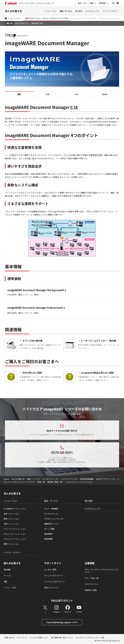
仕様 (76, 94)
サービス (7, 576)
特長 (48, 94)
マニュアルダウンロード (54, 576)
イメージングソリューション (15, 529)
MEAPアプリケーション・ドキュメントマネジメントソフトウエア (47, 18)
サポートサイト (53, 563)
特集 (5, 582)
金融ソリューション (11, 514)
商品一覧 (9, 23)
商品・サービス (66, 11)
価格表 (105, 94)
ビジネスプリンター (14, 18)
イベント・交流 (10, 588)
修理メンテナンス (51, 588)
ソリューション (50, 11)
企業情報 (90, 563)
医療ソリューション (11, 519)
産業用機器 (48, 539)
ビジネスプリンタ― (52, 514)
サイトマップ (22, 637)
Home (6, 479)
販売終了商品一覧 (55, 482)
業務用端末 (48, 534)
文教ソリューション (11, 524)
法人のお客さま (13, 11)
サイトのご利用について (39, 637)
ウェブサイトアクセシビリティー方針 (90, 637)
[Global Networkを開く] (118, 3)
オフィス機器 (49, 529)
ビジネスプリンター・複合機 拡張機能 (78, 479)
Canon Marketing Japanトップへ (62, 622)
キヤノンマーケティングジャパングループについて (102, 571)
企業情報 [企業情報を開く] (102, 3)
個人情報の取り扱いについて (62, 637)
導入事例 (79, 11)
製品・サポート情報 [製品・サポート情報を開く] (86, 3)
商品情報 (7, 570)
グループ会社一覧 (92, 578)
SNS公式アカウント (62, 601)
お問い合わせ (9, 637)
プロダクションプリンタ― (54, 519)
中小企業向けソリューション (15, 509)
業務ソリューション (11, 544)
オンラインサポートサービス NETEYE (84, 18)
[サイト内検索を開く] (113, 3)
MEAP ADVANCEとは (22, 23)
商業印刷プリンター (52, 524)
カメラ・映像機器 (51, 509)
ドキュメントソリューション (15, 539)
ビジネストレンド (92, 11)
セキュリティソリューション (15, 534)
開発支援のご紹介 (37, 23)
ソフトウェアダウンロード (54, 582)
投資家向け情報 (91, 590)
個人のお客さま (12, 563)
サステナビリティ (92, 584)
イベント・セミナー (110, 11)
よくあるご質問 (50, 570)
